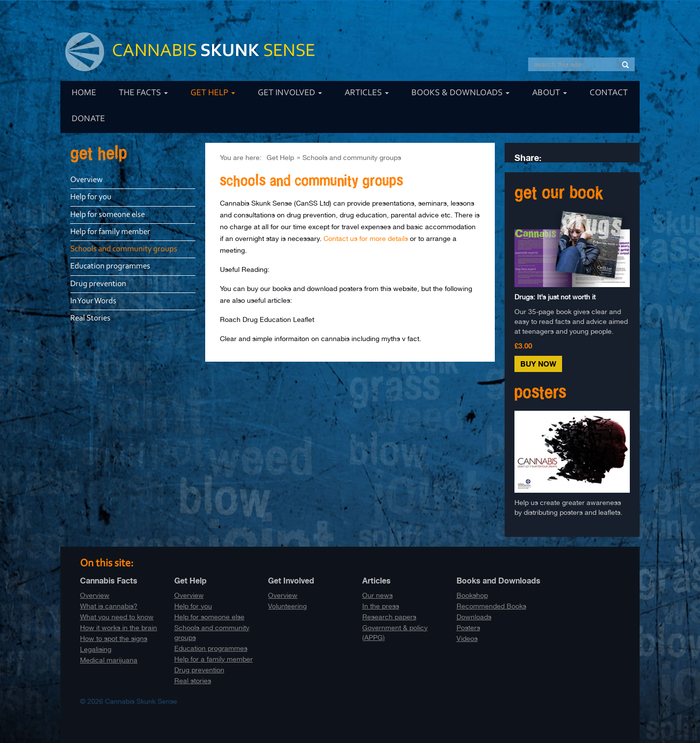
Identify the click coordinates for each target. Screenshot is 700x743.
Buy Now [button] (538, 364)
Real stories (193, 681)
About (550, 93)
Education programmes (110, 266)
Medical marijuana (109, 660)
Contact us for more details (366, 239)
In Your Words (93, 301)
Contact (609, 93)
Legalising (96, 649)
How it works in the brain (119, 628)
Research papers (389, 617)
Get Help (213, 93)
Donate (88, 119)
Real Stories (90, 318)
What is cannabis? (109, 606)
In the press (381, 606)
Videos (467, 638)
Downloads (474, 617)
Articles (367, 93)
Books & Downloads (460, 93)
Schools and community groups (352, 158)
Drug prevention (98, 284)
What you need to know (117, 617)
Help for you (91, 197)
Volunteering (287, 606)
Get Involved (290, 93)
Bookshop (472, 595)
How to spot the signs (114, 638)
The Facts (143, 93)
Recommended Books (491, 606)
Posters (468, 628)
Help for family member (110, 232)
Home (84, 93)
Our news (377, 595)
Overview (86, 180)
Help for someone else (108, 215)
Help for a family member (214, 659)
